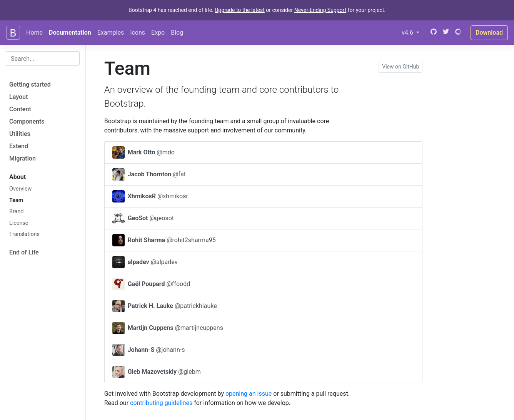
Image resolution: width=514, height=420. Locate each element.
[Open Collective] (458, 32)
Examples (111, 33)
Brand (16, 212)
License (19, 223)
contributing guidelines (161, 403)
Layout (18, 97)
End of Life (24, 252)
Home (34, 33)
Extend (19, 146)
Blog (177, 33)
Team (16, 200)
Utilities (20, 134)
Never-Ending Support (320, 10)
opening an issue (249, 394)
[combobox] (43, 59)
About (18, 177)
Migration (23, 158)
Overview (20, 189)
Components (27, 121)
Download (489, 33)
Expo (158, 33)
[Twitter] (446, 32)
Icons (138, 33)
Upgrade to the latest (240, 10)
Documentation (70, 33)
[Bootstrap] (13, 33)
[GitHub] (433, 32)
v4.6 (412, 32)
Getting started (30, 85)
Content (20, 109)
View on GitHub (401, 67)
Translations (24, 234)
